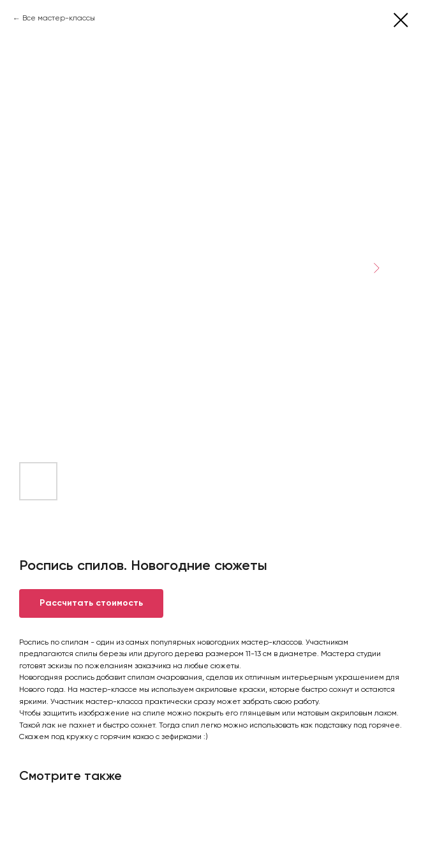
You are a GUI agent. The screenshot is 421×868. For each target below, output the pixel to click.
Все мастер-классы (59, 19)
